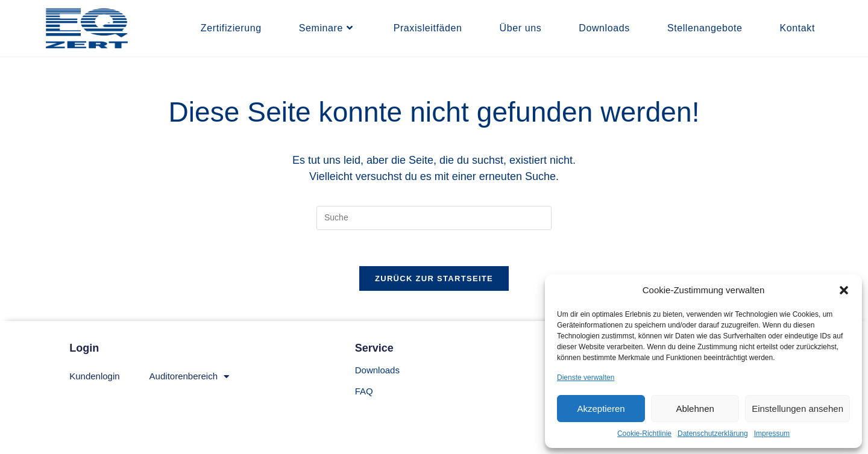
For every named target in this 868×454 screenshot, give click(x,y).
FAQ (364, 391)
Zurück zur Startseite (434, 278)
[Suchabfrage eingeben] (434, 218)
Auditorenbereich (189, 377)
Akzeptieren (601, 409)
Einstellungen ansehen (797, 409)
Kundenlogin (94, 376)
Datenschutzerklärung (713, 434)
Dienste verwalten (586, 378)
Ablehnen (695, 409)
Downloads (377, 370)
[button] (844, 290)
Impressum (772, 434)
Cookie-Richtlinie (644, 434)
